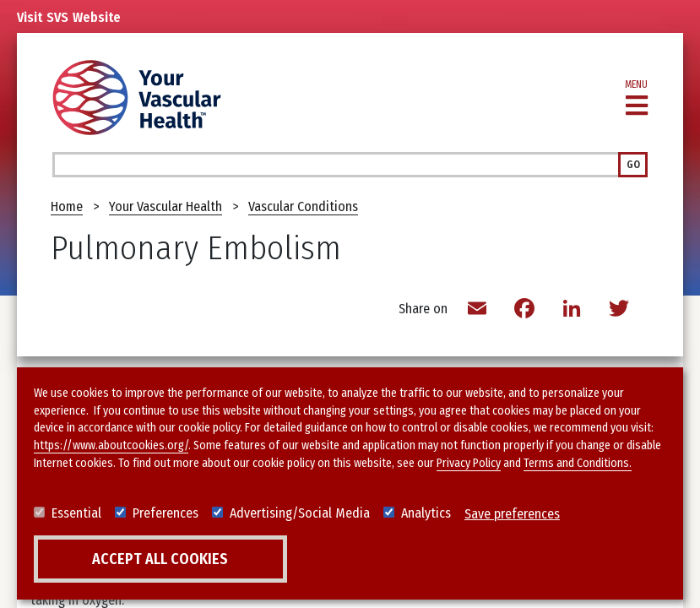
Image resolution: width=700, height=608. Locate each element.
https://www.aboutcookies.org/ (111, 446)
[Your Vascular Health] (137, 98)
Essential (76, 514)
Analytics (426, 514)
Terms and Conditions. (578, 464)
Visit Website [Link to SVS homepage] (69, 18)
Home (67, 206)
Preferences (166, 514)
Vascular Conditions (303, 206)
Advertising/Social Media (300, 514)
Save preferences (512, 514)
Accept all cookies (160, 559)
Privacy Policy (469, 464)
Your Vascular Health (166, 206)
